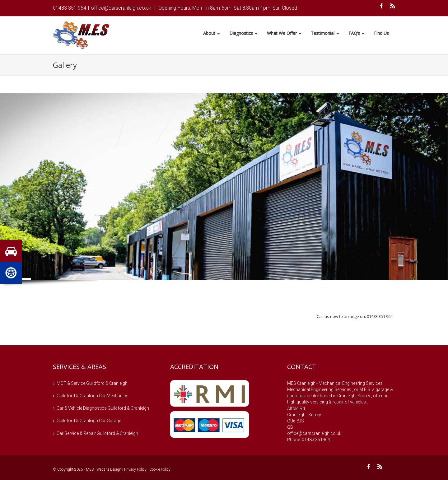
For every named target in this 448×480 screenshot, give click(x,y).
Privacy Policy (135, 470)
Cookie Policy (160, 470)
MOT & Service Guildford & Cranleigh (92, 384)
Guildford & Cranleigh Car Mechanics (93, 397)
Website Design (109, 470)
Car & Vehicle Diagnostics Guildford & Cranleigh (103, 409)
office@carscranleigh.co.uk (121, 8)
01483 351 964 (70, 8)
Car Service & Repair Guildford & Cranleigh (97, 434)
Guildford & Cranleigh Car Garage (89, 422)
